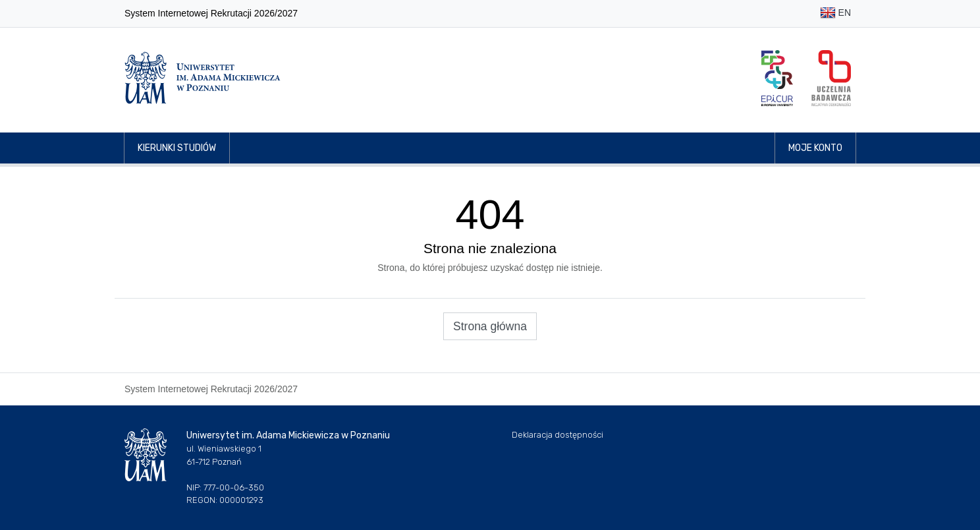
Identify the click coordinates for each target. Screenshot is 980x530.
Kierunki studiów (177, 148)
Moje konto (815, 148)
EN (835, 14)
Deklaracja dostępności (558, 435)
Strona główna (490, 326)
